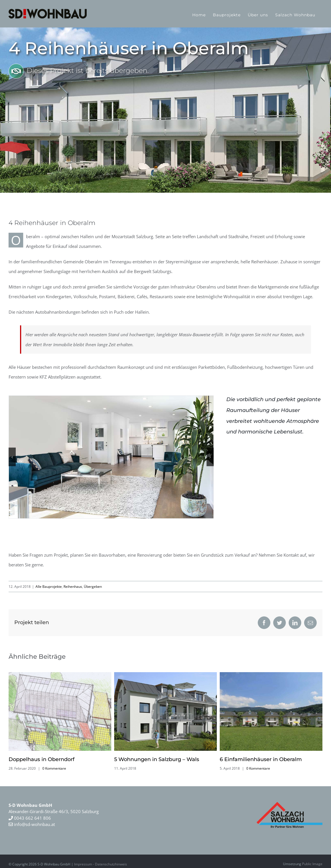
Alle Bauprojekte (49, 587)
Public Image (312, 864)
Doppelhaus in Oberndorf (41, 759)
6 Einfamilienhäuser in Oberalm (261, 759)
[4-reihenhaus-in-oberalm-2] (111, 457)
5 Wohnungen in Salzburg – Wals (157, 759)
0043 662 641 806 (32, 818)
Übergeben (93, 587)
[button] (12, 457)
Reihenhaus (73, 587)
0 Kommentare (54, 768)
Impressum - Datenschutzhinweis (101, 864)
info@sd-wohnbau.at (32, 824)
